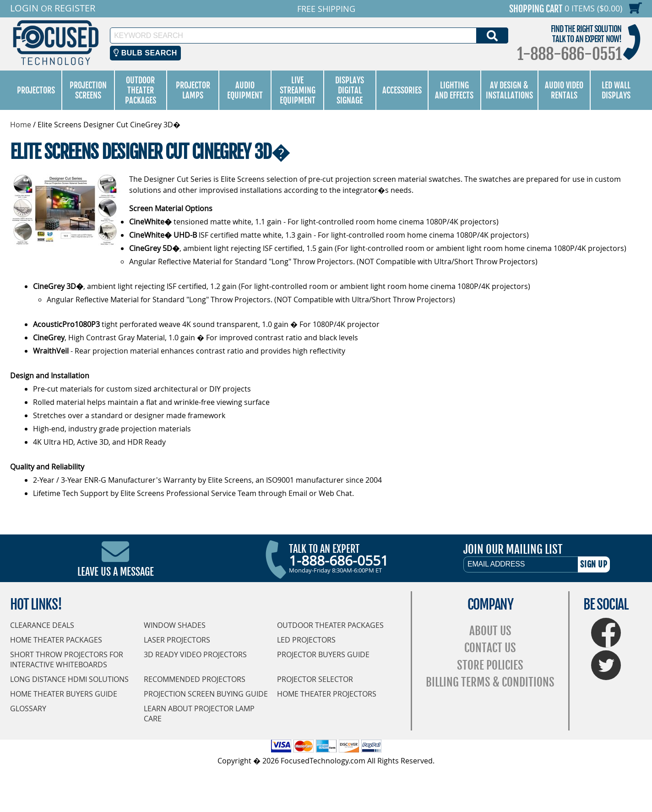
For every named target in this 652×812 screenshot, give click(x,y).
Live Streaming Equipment (298, 90)
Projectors (36, 90)
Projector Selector (315, 679)
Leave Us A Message (116, 572)
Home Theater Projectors (327, 694)
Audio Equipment (245, 90)
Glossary (28, 708)
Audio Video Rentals (564, 90)
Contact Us (490, 648)
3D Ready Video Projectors (195, 654)
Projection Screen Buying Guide (206, 694)
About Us (490, 631)
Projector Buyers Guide (323, 654)
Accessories (402, 90)
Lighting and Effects (454, 90)
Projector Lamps (193, 90)
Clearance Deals (42, 625)
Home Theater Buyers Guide (64, 694)
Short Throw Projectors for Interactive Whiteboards (67, 659)
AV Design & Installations (509, 90)
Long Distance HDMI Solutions (69, 679)
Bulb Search (145, 53)
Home (21, 125)
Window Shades (175, 625)
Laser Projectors (177, 640)
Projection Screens (88, 90)
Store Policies (490, 665)
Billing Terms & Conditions (490, 682)
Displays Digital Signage (350, 90)
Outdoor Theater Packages (141, 90)
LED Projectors (306, 640)
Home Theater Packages (56, 640)
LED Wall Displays (616, 90)
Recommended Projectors (195, 679)
